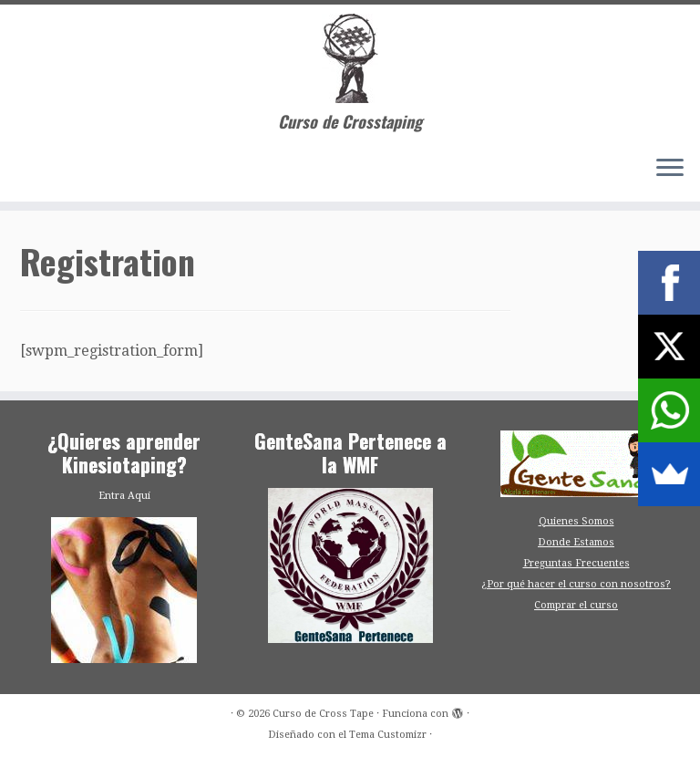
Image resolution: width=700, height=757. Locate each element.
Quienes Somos (576, 521)
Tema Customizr (388, 735)
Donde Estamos (576, 542)
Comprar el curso (576, 605)
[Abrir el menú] (670, 169)
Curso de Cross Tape (323, 714)
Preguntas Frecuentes (576, 563)
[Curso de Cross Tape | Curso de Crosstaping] (350, 58)
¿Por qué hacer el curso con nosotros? (576, 584)
